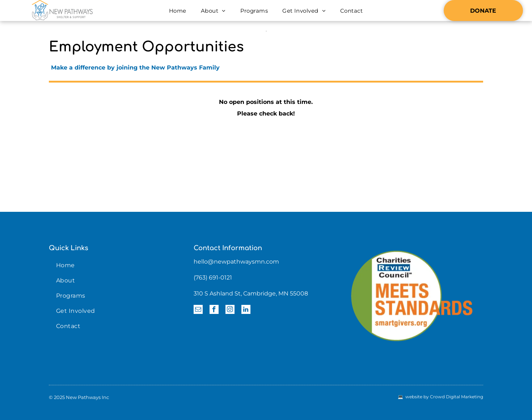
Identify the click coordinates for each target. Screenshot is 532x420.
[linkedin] (246, 310)
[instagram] (230, 310)
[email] (198, 310)
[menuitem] (178, 11)
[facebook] (214, 310)
